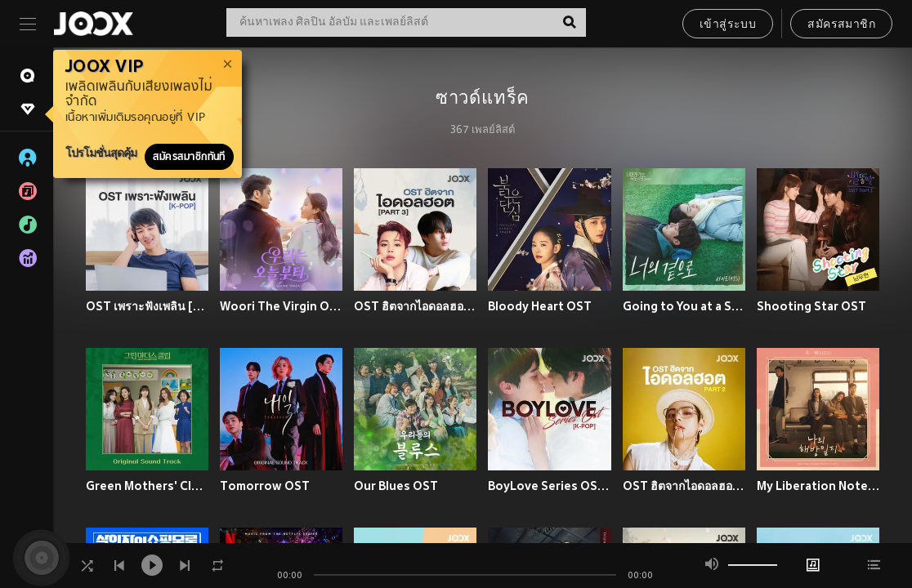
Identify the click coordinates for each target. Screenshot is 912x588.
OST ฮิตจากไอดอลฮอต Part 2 (684, 486)
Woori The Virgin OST (281, 306)
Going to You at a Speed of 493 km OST (684, 306)
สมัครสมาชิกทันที (189, 157)
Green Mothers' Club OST (147, 486)
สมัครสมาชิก (841, 25)
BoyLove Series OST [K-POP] (549, 486)
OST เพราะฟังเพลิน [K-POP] (147, 306)
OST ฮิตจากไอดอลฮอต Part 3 (415, 306)
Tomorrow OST (265, 486)
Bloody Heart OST (540, 306)
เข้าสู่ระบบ (728, 25)
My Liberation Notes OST (818, 486)
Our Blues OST (396, 486)
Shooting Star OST (811, 306)
